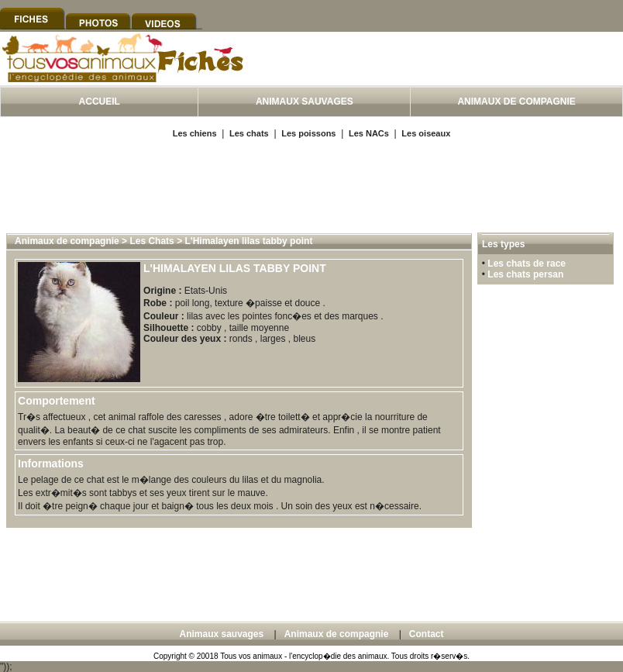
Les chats (249, 133)
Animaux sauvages (221, 634)
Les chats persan (525, 274)
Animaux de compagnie (67, 241)
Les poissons (308, 133)
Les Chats (151, 241)
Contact (427, 634)
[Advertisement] (311, 184)
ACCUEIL (100, 102)
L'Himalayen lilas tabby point (248, 241)
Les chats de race (527, 264)
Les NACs (369, 133)
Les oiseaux (426, 133)
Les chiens (195, 133)
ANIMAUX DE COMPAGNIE (516, 102)
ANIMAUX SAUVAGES (305, 102)
